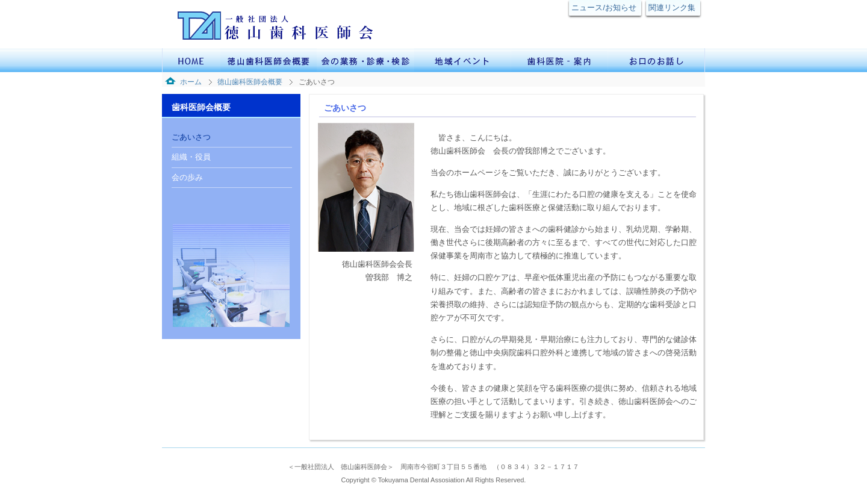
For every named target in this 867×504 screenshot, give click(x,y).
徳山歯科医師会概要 (250, 82)
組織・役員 (191, 157)
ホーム (191, 82)
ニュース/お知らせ (604, 8)
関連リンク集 (672, 8)
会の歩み (187, 177)
